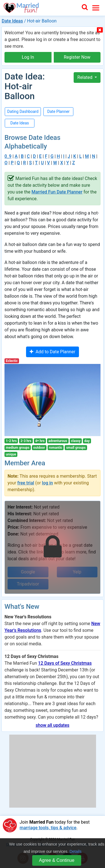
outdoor (39, 448)
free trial (26, 483)
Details (75, 851)
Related (85, 77)
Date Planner (59, 111)
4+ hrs (40, 441)
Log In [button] (28, 57)
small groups (76, 448)
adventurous (58, 441)
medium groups (18, 448)
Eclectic (12, 361)
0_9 (8, 156)
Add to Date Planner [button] (53, 352)
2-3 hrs (26, 441)
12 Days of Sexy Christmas (65, 663)
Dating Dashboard (23, 111)
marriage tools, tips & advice (48, 828)
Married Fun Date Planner (57, 192)
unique (11, 454)
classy (76, 441)
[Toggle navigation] (96, 8)
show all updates (52, 725)
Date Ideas (12, 21)
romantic (56, 448)
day (87, 441)
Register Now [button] (77, 57)
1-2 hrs (11, 441)
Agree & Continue (57, 860)
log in (47, 483)
